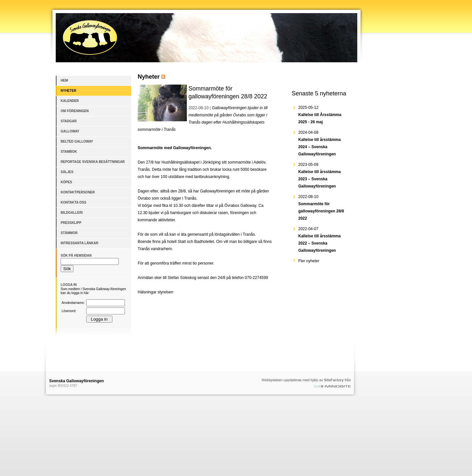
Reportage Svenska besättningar (93, 162)
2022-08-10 (321, 208)
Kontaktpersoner (78, 192)
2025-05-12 (320, 115)
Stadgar (69, 121)
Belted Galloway (77, 141)
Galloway (70, 131)
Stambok (69, 152)
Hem (64, 80)
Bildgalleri (72, 213)
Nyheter (69, 91)
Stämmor (69, 233)
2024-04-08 (319, 143)
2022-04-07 (319, 240)
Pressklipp (71, 223)
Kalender (70, 101)
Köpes (66, 182)
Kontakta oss (73, 202)
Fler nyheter (309, 261)
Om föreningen (75, 111)
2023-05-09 (319, 175)
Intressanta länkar (79, 243)
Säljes (67, 172)
